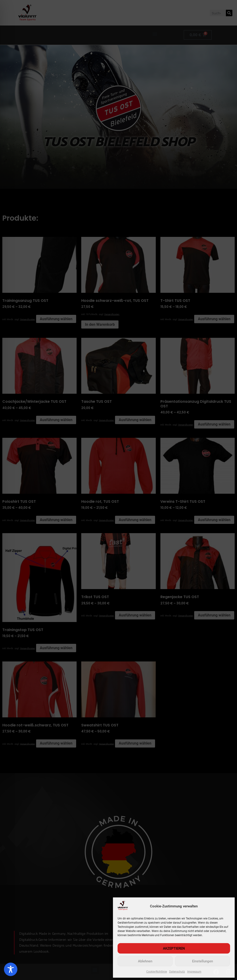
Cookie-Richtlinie (157, 972)
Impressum (194, 972)
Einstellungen (203, 961)
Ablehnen (145, 961)
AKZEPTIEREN (174, 948)
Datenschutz (177, 972)
